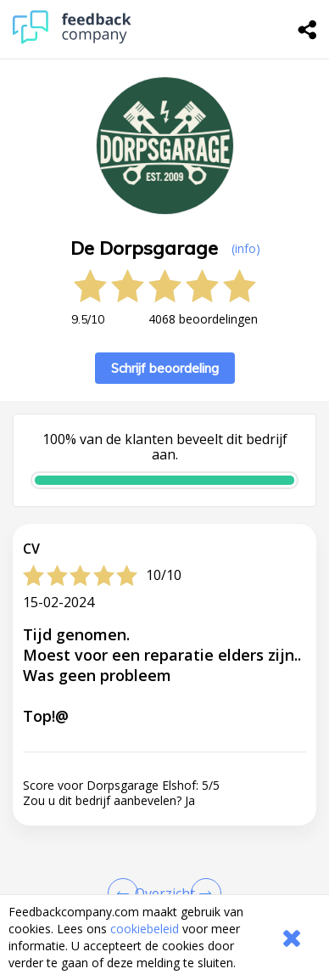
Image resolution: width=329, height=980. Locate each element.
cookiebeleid (145, 929)
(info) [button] (246, 248)
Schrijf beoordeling (165, 368)
